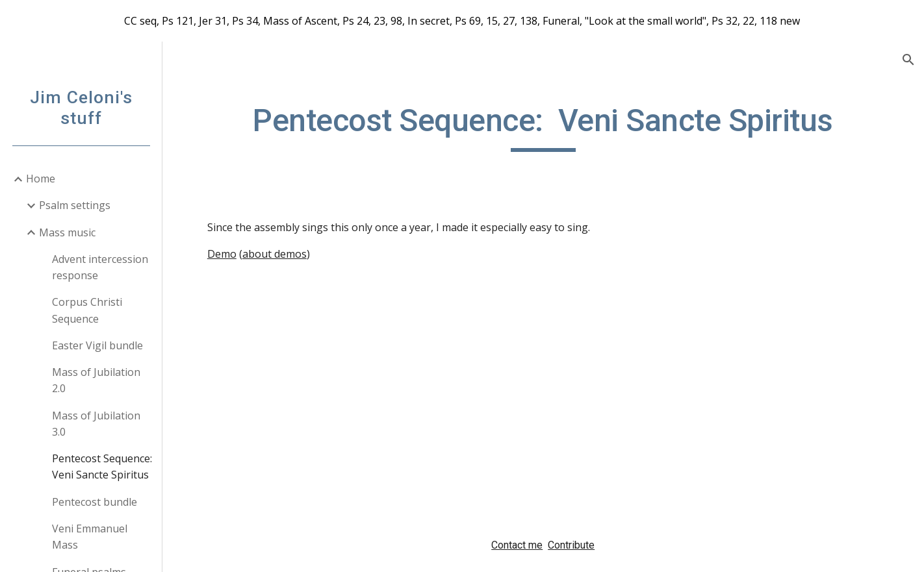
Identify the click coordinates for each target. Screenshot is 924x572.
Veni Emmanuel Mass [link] (90, 537)
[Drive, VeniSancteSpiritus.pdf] (368, 401)
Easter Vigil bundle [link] (97, 345)
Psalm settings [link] (75, 205)
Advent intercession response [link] (100, 267)
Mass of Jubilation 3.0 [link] (96, 424)
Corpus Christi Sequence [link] (87, 310)
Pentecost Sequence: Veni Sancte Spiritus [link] (102, 466)
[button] (908, 60)
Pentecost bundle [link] (95, 502)
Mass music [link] (67, 232)
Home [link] (41, 179)
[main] (543, 127)
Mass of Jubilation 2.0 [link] (96, 380)
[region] (462, 21)
